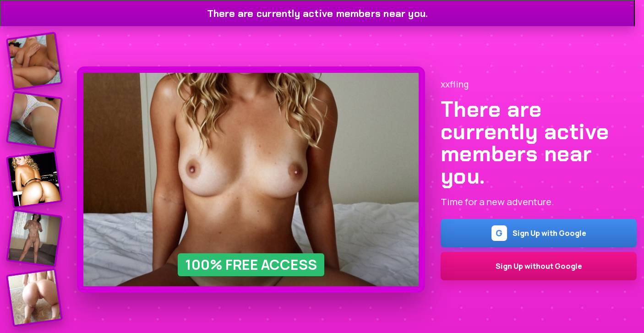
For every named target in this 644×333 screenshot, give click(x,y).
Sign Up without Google (539, 266)
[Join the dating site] (35, 61)
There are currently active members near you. (318, 14)
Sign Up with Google (539, 233)
